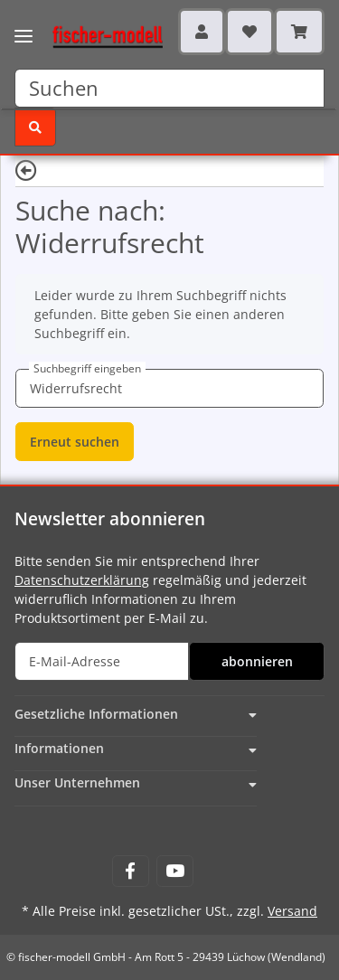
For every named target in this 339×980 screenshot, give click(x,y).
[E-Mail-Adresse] (102, 661)
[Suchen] (169, 88)
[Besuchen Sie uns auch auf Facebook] (131, 871)
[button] (202, 32)
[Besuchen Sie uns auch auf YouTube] (175, 871)
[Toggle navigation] (24, 25)
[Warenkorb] (299, 32)
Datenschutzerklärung (82, 580)
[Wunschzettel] (250, 32)
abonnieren (257, 661)
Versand (292, 911)
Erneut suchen (75, 442)
